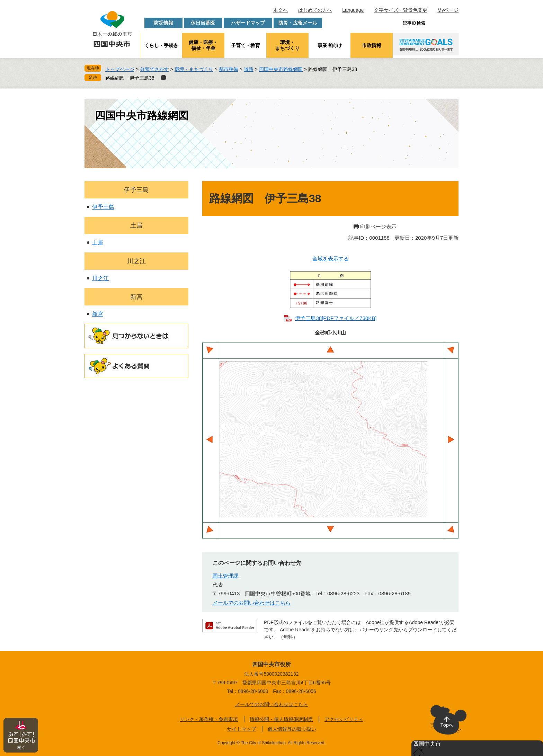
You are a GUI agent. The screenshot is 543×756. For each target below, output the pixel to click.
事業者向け (330, 45)
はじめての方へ (315, 10)
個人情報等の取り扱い (292, 729)
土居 (136, 225)
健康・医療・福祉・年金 (203, 45)
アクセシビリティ (344, 719)
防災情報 (163, 23)
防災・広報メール (298, 23)
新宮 (136, 297)
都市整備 (229, 69)
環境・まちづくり (287, 45)
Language (353, 10)
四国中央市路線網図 (281, 69)
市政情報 (372, 45)
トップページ (120, 69)
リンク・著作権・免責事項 (209, 719)
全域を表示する (331, 259)
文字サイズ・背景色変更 (401, 10)
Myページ (448, 10)
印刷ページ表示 (378, 227)
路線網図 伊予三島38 (130, 78)
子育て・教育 (246, 45)
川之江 (136, 261)
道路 (249, 69)
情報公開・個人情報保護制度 (281, 719)
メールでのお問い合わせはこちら (252, 603)
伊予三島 (136, 190)
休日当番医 (203, 23)
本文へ (281, 10)
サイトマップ (241, 729)
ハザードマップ (248, 23)
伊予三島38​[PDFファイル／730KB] (336, 318)
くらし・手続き (161, 45)
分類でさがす (154, 69)
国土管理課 (226, 576)
